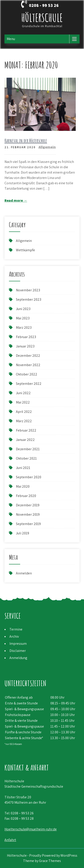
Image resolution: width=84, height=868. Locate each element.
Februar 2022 (26, 430)
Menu (11, 39)
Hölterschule (42, 17)
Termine (16, 629)
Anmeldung (18, 658)
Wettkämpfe (25, 250)
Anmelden (24, 573)
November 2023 (28, 290)
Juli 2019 (23, 533)
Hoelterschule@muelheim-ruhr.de (31, 829)
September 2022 (29, 384)
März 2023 (24, 328)
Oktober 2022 (27, 374)
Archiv (14, 636)
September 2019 (28, 524)
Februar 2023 (26, 337)
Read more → (16, 200)
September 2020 (29, 477)
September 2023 (29, 299)
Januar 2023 (25, 346)
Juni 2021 (23, 468)
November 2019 (28, 514)
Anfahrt (10, 840)
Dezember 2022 (28, 356)
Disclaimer (18, 651)
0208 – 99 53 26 (22, 813)
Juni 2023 (23, 309)
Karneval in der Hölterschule (26, 141)
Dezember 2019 (28, 505)
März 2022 (24, 421)
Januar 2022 (25, 440)
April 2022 (24, 412)
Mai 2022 (23, 402)
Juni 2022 (23, 393)
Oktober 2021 (26, 458)
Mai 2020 (23, 486)
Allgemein (47, 147)
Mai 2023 (23, 318)
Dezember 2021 (28, 449)
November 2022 (28, 365)
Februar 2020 (26, 496)
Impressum (18, 644)
